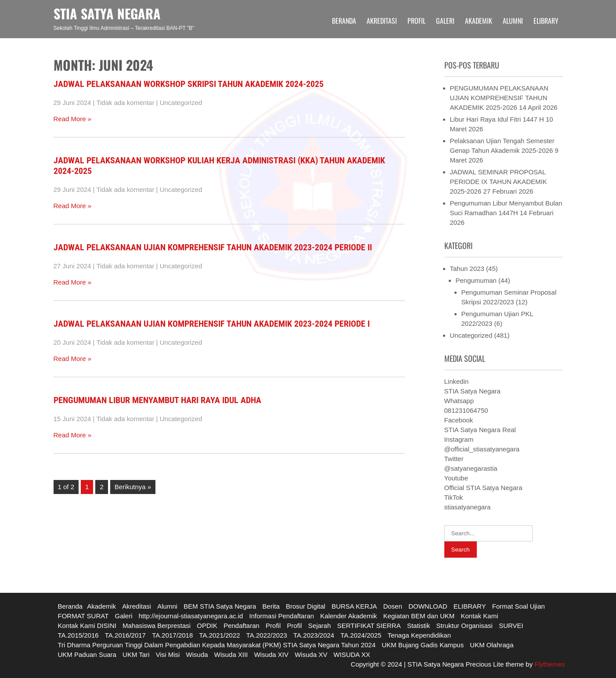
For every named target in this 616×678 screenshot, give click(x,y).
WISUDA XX (352, 655)
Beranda (344, 21)
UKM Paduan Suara (87, 655)
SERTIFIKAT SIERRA (369, 626)
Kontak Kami (479, 616)
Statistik (419, 626)
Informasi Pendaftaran (282, 616)
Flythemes (549, 664)
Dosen (393, 606)
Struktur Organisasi (465, 626)
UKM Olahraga (492, 645)
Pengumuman (476, 280)
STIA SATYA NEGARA (107, 13)
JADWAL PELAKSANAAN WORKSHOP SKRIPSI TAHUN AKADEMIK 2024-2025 (189, 84)
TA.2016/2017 (125, 635)
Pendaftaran (241, 626)
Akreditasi (382, 21)
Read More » (73, 119)
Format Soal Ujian (519, 606)
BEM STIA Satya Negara (220, 606)
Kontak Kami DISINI (87, 626)
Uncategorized (181, 103)
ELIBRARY (546, 21)
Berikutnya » (133, 487)
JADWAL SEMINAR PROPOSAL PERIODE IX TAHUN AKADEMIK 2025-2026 (499, 182)
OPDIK (207, 626)
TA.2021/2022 (219, 635)
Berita (271, 606)
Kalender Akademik (348, 616)
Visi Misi (168, 655)
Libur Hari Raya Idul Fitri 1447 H (497, 119)
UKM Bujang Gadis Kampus (423, 645)
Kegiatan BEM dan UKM (419, 616)
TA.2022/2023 (267, 635)
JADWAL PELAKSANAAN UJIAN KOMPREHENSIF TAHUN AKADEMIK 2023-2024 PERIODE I (212, 324)
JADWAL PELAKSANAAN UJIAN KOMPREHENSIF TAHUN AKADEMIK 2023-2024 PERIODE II (213, 247)
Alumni (513, 21)
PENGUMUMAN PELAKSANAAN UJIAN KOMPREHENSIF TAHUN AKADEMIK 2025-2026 (499, 98)
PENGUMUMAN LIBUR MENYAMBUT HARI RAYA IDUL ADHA (157, 400)
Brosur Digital (306, 606)
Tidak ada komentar (125, 103)
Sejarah (320, 626)
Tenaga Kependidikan (419, 635)
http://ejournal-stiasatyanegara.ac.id (191, 616)
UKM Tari (136, 655)
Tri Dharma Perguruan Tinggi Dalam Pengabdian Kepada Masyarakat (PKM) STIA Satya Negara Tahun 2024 (217, 645)
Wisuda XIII (231, 655)
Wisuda (197, 655)
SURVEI (511, 626)
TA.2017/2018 (172, 635)
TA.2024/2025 (361, 635)
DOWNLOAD (428, 606)
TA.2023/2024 (314, 635)
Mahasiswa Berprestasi (157, 626)
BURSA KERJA (354, 606)
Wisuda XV (311, 655)
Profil (416, 21)
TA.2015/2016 (78, 635)
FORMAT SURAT (83, 616)
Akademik (479, 21)
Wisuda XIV (271, 655)
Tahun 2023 (467, 269)
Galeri (445, 21)
